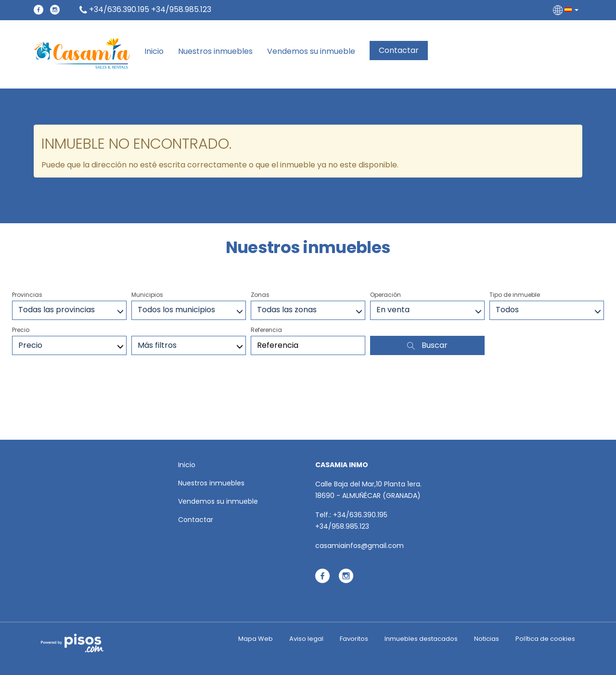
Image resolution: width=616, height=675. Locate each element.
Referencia (266, 330)
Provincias (27, 295)
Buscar (427, 345)
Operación (385, 295)
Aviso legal (306, 639)
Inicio (154, 51)
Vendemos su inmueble (311, 51)
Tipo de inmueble (515, 295)
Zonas (260, 295)
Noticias (487, 639)
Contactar (399, 50)
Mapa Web (256, 639)
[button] (567, 9)
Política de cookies (545, 639)
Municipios (147, 295)
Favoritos (354, 639)
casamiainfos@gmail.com (359, 546)
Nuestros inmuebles (215, 51)
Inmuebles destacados (421, 639)
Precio (21, 330)
